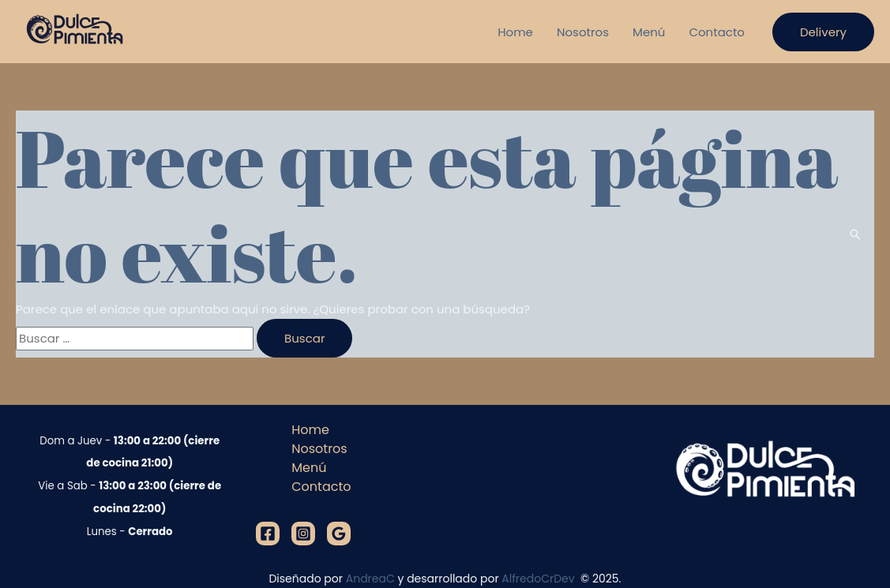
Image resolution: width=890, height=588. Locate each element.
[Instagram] (303, 534)
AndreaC (370, 579)
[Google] (339, 534)
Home (515, 32)
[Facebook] (268, 534)
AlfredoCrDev (539, 579)
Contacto (717, 32)
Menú (649, 32)
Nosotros (583, 32)
